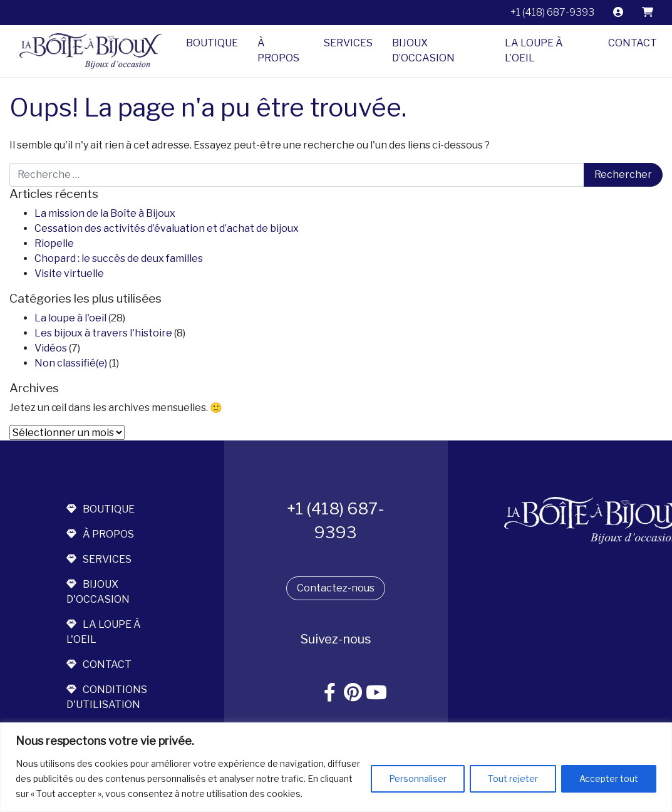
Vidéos (51, 348)
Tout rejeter (513, 778)
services (99, 559)
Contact (633, 43)
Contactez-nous (336, 588)
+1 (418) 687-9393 (552, 12)
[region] (336, 767)
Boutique (212, 43)
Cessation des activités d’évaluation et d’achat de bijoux (167, 228)
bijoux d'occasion (98, 592)
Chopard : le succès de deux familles (119, 258)
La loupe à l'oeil (70, 318)
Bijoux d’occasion (423, 50)
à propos (100, 534)
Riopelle (54, 243)
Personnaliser (418, 778)
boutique (101, 509)
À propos (278, 50)
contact (99, 664)
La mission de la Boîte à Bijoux (105, 213)
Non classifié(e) (71, 363)
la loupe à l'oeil (104, 632)
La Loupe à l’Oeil (534, 50)
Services (348, 43)
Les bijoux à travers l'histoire (103, 333)
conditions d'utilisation (107, 697)
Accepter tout (609, 778)
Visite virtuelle (69, 273)
